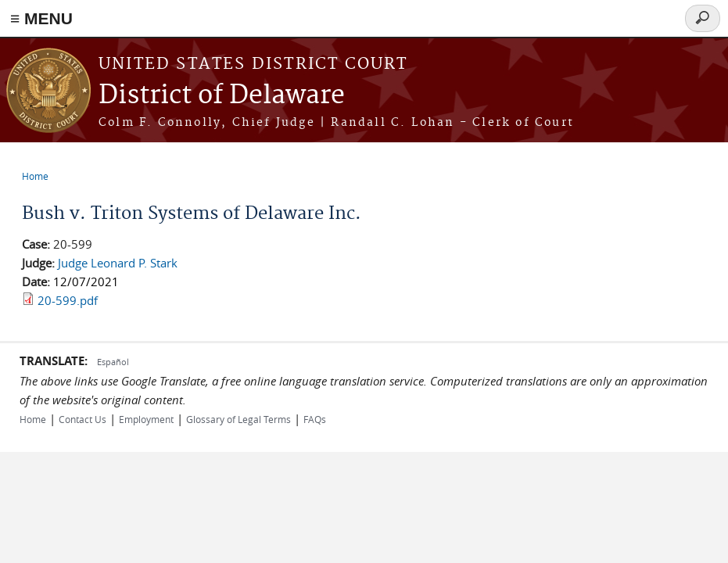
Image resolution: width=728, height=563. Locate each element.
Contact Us (82, 419)
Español (113, 362)
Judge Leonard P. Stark (118, 263)
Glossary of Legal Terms (238, 419)
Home (35, 176)
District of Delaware (222, 96)
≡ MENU (41, 18)
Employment (146, 419)
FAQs (315, 419)
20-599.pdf (68, 300)
